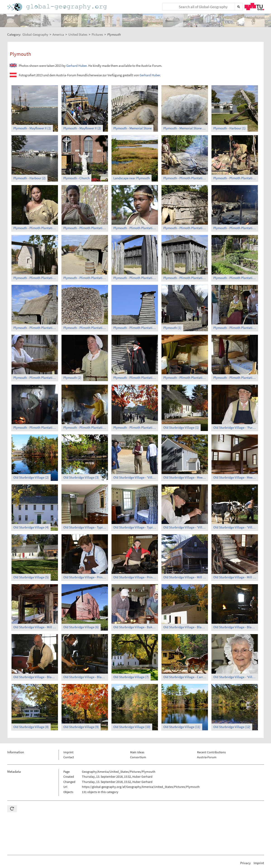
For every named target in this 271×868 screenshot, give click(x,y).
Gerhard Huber (76, 66)
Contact (69, 757)
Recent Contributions (211, 752)
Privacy (245, 863)
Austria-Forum (207, 757)
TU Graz (254, 7)
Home (57, 7)
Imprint (68, 752)
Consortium (138, 757)
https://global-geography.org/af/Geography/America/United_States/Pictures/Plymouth (141, 787)
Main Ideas (137, 752)
